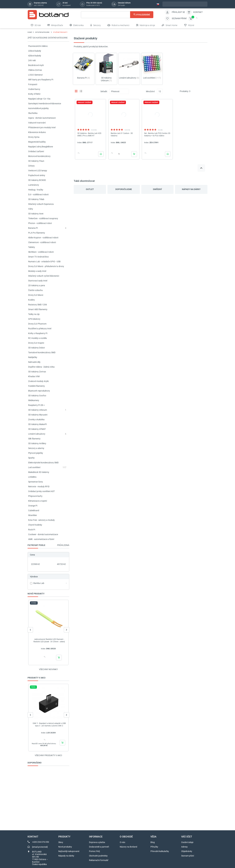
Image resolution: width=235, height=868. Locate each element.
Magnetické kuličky (37, 142)
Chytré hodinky (35, 525)
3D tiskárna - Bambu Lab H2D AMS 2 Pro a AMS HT (89, 134)
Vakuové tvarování (37, 123)
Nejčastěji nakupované (69, 851)
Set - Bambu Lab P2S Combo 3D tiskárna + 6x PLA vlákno (157, 134)
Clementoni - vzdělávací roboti (42, 242)
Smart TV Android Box (38, 257)
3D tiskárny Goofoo (37, 396)
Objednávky (187, 851)
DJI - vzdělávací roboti (38, 194)
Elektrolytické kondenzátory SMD (43, 463)
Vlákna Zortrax (35, 70)
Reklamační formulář (99, 860)
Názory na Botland (128, 847)
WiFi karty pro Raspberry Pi (41, 80)
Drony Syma (34, 137)
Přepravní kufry (35, 496)
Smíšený (157, 189)
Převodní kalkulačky (160, 851)
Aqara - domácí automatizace (42, 118)
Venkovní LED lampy (38, 171)
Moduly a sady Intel (37, 271)
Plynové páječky (36, 453)
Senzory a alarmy (36, 448)
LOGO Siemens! (35, 75)
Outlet (90, 189)
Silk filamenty (34, 439)
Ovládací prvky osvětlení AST (41, 491)
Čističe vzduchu (35, 290)
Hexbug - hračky (36, 190)
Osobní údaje (187, 842)
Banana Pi (33, 228)
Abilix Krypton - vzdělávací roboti (43, 238)
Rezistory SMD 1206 (38, 305)
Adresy (184, 847)
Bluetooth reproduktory (39, 391)
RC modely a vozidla (37, 338)
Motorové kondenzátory (39, 156)
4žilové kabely (35, 56)
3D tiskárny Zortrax (37, 372)
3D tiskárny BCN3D (37, 180)
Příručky (154, 847)
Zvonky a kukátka (36, 419)
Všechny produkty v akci (48, 755)
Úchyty (31, 166)
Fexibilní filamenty (36, 386)
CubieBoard (34, 510)
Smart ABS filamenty (38, 309)
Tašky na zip (34, 314)
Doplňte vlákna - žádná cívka (41, 367)
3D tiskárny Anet (36, 214)
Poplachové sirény (37, 175)
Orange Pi (33, 506)
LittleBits (32, 477)
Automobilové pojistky (38, 108)
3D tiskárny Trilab (36, 199)
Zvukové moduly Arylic (39, 381)
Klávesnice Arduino (37, 132)
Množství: (150, 91)
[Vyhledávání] (117, 15)
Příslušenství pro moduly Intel (42, 127)
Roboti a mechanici (118, 25)
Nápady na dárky (191, 189)
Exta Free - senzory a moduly (41, 520)
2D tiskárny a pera (37, 285)
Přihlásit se (178, 12)
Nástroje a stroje (146, 25)
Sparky (31, 458)
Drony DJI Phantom (37, 324)
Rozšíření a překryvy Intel (40, 329)
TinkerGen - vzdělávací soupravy (43, 218)
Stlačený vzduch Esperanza (41, 204)
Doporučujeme (124, 189)
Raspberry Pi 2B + (36, 405)
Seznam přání (188, 856)
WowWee (32, 515)
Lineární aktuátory (37, 434)
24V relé (32, 60)
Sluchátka (33, 113)
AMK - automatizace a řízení (41, 539)
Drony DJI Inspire (36, 343)
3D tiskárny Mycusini (38, 415)
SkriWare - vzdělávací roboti (41, 252)
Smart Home (170, 25)
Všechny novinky (48, 669)
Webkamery (34, 400)
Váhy (31, 209)
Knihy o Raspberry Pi (38, 333)
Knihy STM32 (34, 94)
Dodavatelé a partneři (99, 847)
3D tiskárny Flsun (36, 161)
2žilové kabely (35, 51)
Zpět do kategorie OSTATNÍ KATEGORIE (48, 38)
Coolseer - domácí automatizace (43, 534)
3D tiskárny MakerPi (37, 424)
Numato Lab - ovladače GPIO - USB (44, 262)
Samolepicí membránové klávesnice (45, 104)
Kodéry (31, 300)
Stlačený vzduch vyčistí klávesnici (44, 276)
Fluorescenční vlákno (38, 46)
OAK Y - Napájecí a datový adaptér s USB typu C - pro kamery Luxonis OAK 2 (49, 725)
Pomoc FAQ (94, 851)
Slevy (61, 842)
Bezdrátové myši (36, 65)
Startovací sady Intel (38, 281)
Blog (153, 842)
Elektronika (77, 25)
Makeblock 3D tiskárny (39, 472)
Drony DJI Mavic (36, 295)
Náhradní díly (34, 362)
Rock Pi (32, 530)
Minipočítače (55, 25)
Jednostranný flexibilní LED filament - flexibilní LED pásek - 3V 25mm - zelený (49, 640)
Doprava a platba (97, 842)
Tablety (32, 247)
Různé (189, 25)
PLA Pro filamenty (37, 233)
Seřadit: (104, 91)
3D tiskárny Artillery (37, 443)
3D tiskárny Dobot (36, 348)
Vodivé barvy (34, 89)
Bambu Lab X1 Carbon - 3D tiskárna (122, 134)
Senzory (96, 25)
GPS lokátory (34, 319)
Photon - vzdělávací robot (40, 223)
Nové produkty (65, 847)
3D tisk (36, 25)
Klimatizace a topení (38, 501)
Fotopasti (33, 84)
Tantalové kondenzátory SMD (42, 352)
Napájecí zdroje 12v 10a (39, 99)
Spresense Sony (36, 482)
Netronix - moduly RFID (39, 487)
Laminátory (34, 185)
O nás (122, 842)
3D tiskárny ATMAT (37, 429)
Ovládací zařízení (36, 151)
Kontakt (198, 12)
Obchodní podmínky (98, 856)
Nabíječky (33, 357)
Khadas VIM (34, 376)
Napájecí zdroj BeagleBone (41, 147)
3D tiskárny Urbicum (38, 410)
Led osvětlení (34, 467)
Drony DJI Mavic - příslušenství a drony (46, 266)
